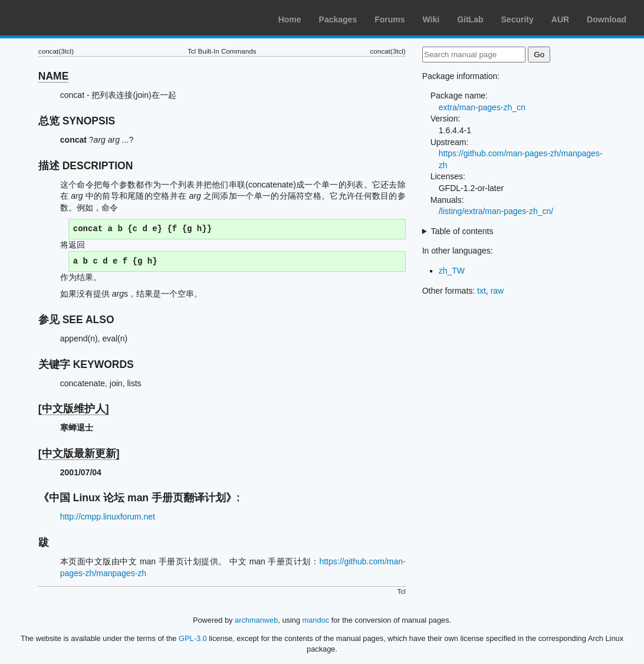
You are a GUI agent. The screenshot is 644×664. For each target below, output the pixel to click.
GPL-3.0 (193, 638)
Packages (338, 19)
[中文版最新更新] (79, 453)
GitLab (470, 19)
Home (290, 19)
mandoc (316, 620)
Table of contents (462, 231)
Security (517, 19)
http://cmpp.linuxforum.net (108, 517)
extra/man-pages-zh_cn (482, 107)
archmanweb (256, 620)
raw (497, 291)
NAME (54, 76)
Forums (390, 19)
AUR (560, 19)
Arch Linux (65, 18)
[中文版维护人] (74, 409)
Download (607, 19)
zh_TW (452, 271)
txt (482, 291)
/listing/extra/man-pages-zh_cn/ (496, 211)
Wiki (431, 19)
